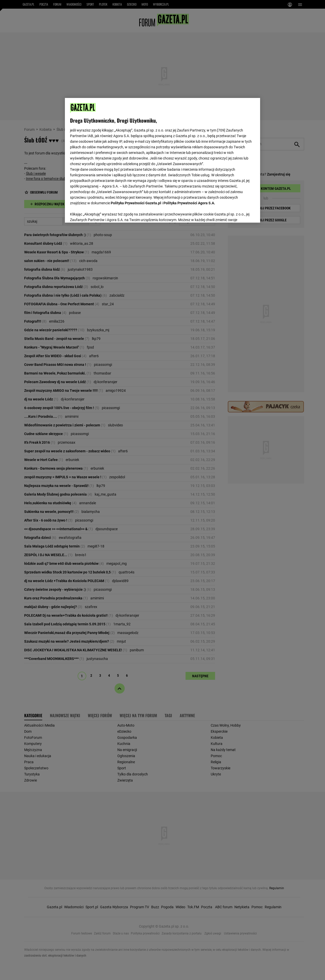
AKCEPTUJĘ (238, 213)
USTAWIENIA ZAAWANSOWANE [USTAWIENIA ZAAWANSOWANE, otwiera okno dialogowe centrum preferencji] (103, 212)
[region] (162, 160)
